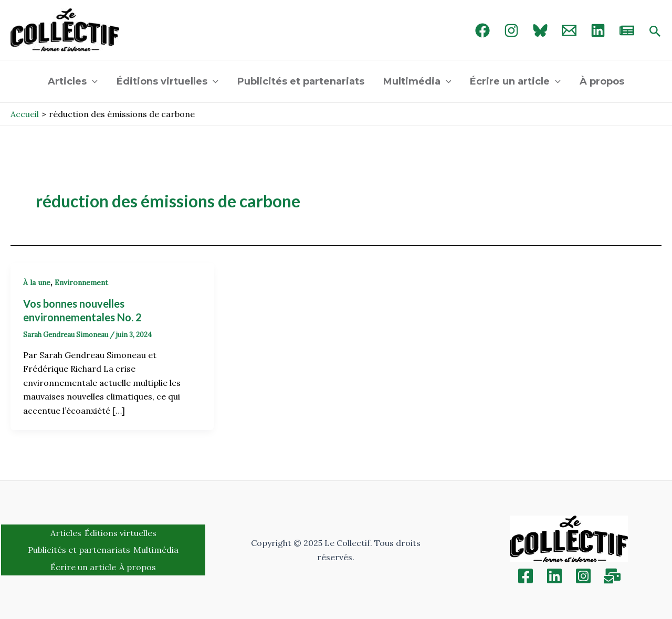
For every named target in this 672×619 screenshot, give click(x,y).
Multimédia (417, 81)
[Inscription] (612, 576)
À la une (37, 282)
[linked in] (598, 30)
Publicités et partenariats (301, 81)
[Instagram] (511, 30)
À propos (602, 81)
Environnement (81, 282)
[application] (92, 81)
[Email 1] (569, 30)
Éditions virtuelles (167, 81)
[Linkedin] (554, 576)
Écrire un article (515, 81)
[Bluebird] (540, 30)
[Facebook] (482, 30)
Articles (73, 81)
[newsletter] (627, 30)
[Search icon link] (655, 32)
